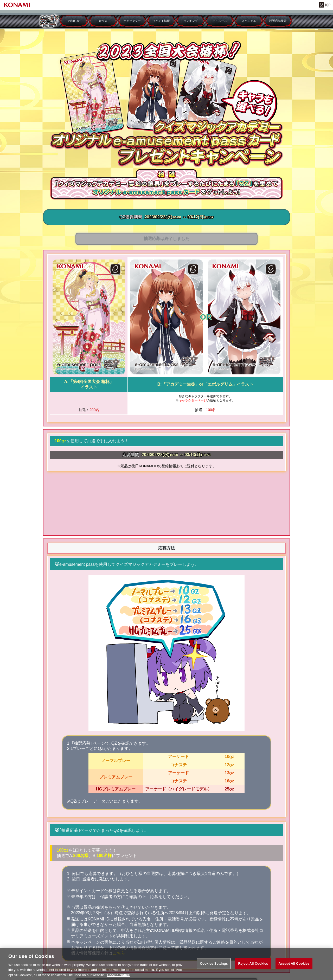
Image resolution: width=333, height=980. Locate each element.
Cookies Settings (214, 967)
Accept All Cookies (294, 967)
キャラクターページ (193, 400)
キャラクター (132, 21)
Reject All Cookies (253, 967)
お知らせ (74, 21)
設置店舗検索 (278, 21)
